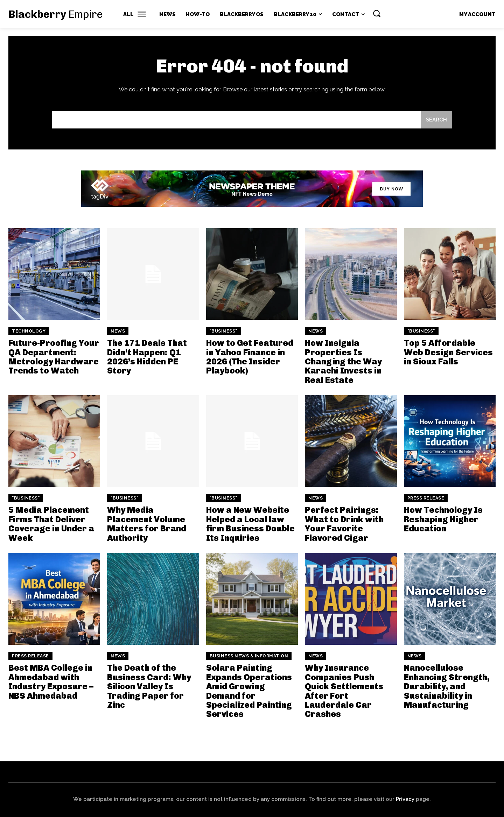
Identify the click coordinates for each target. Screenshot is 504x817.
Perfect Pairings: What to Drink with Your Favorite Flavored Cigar (344, 524)
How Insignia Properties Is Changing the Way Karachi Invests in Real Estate (343, 361)
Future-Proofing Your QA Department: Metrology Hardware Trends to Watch (54, 357)
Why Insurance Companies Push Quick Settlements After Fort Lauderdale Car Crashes (344, 691)
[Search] (436, 120)
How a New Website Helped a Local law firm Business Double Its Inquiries (250, 524)
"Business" (223, 331)
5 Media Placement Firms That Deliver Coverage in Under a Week (51, 524)
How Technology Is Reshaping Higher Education (443, 519)
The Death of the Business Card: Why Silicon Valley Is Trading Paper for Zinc (149, 686)
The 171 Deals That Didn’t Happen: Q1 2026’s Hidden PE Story (147, 357)
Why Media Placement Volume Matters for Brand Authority (147, 524)
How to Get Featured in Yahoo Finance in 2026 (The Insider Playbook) (250, 357)
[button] (377, 13)
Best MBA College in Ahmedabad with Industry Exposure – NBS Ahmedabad (51, 682)
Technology (29, 331)
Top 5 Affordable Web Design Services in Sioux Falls (448, 352)
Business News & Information (249, 656)
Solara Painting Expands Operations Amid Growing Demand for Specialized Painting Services (249, 691)
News (118, 331)
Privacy (405, 799)
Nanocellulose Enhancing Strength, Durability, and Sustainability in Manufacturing (447, 686)
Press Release (426, 498)
